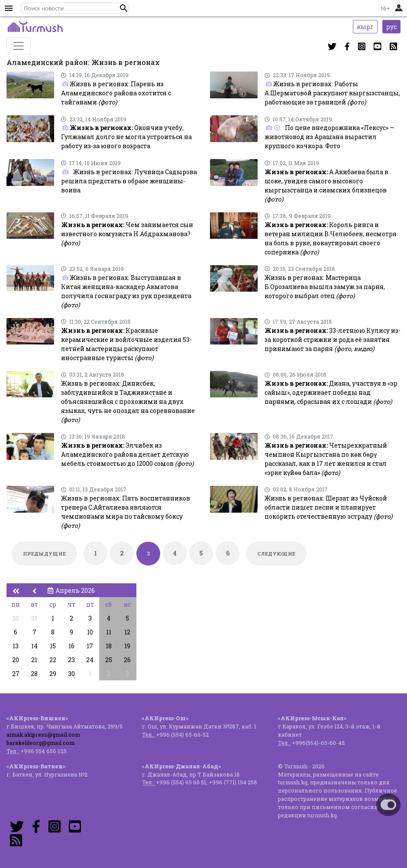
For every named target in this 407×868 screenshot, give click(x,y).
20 (16, 660)
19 (127, 646)
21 (34, 660)
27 (16, 674)
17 (90, 646)
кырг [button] (365, 27)
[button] (124, 8)
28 (34, 674)
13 (16, 646)
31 (34, 618)
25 (109, 660)
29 (53, 674)
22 (53, 660)
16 (71, 646)
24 (90, 660)
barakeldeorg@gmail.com (40, 743)
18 (109, 646)
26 (127, 660)
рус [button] (391, 27)
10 (90, 632)
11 (109, 632)
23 (71, 660)
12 (127, 632)
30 (16, 618)
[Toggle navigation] (19, 46)
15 (53, 646)
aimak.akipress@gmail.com (43, 735)
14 (34, 646)
